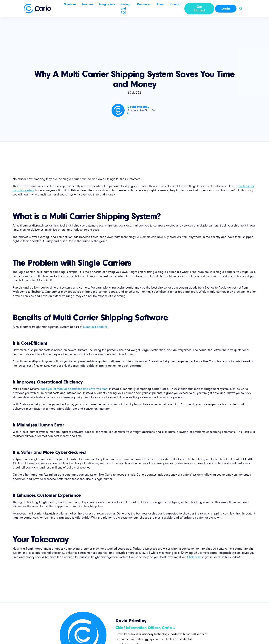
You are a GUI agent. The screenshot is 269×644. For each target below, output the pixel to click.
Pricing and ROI (125, 8)
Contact (176, 4)
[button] (241, 9)
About (160, 4)
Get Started (199, 9)
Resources (144, 4)
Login (226, 8)
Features (88, 4)
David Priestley (138, 107)
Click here (194, 557)
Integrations (107, 4)
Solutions (70, 4)
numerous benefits (95, 327)
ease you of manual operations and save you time (74, 389)
